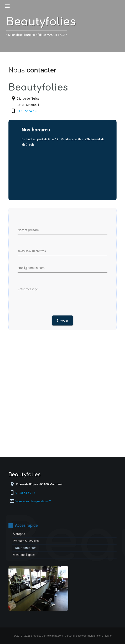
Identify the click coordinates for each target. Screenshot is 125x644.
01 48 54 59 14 (27, 111)
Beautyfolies (41, 22)
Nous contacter (25, 548)
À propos (19, 534)
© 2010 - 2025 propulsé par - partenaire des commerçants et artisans (63, 636)
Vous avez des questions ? (33, 501)
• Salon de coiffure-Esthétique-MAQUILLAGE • (37, 35)
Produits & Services (26, 541)
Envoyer (62, 320)
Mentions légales (24, 555)
